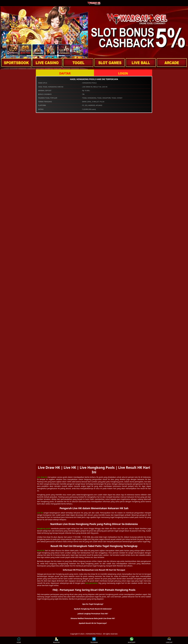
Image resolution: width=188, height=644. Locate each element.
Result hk (41, 550)
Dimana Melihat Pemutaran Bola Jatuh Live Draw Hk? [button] (93, 618)
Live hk (40, 513)
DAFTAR (65, 73)
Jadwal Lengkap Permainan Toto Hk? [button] (93, 614)
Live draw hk (42, 477)
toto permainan (92, 583)
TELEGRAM (94, 640)
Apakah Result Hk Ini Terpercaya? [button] (93, 623)
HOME (19, 640)
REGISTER (56, 640)
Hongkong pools (44, 528)
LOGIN (123, 73)
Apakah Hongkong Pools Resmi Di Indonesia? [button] (93, 609)
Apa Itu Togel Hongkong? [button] (93, 604)
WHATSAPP (132, 640)
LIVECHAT (169, 640)
